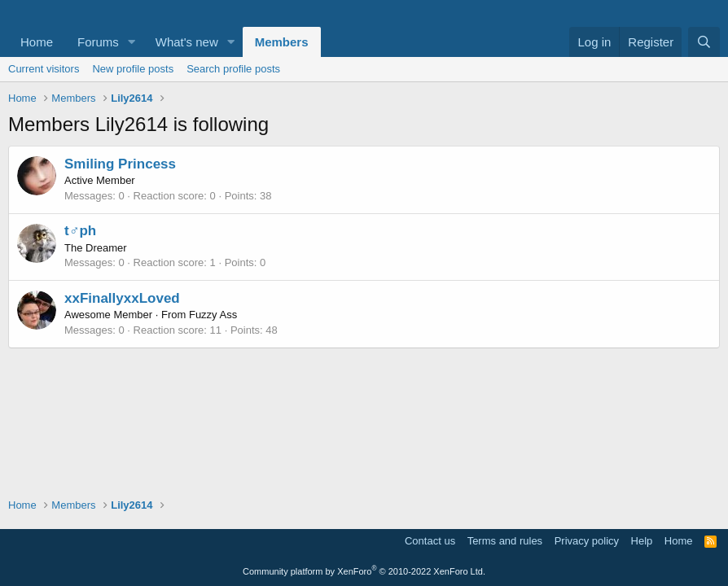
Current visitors (44, 69)
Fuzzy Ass (213, 315)
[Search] (704, 42)
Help (642, 541)
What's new (187, 42)
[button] (132, 42)
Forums (98, 42)
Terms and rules (505, 541)
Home (37, 42)
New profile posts (133, 69)
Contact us (430, 541)
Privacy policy (587, 541)
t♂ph (80, 231)
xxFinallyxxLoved (122, 298)
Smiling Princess (120, 164)
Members (282, 42)
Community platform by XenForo (364, 571)
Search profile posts (233, 69)
